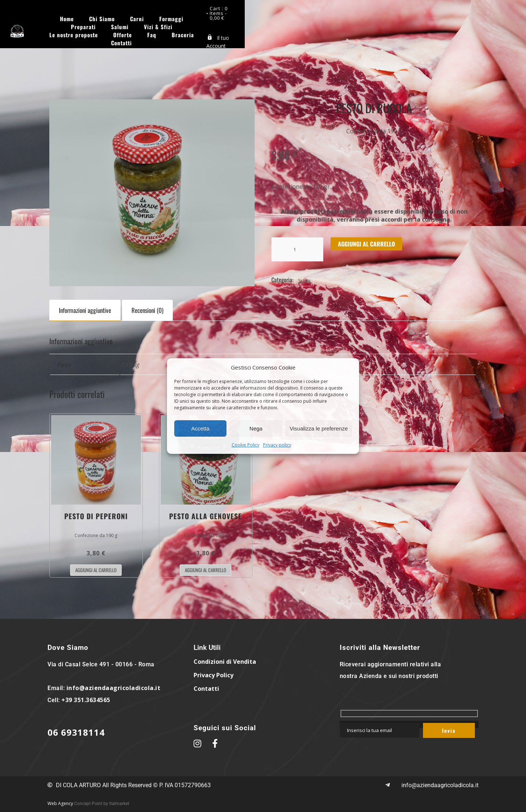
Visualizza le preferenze (319, 428)
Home (99, 17)
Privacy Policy (214, 675)
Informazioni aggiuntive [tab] (85, 310)
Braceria (256, 25)
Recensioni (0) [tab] (147, 310)
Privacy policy (277, 445)
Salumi (280, 17)
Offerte (421, 17)
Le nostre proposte (372, 17)
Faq (224, 25)
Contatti (292, 25)
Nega (256, 428)
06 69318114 (76, 732)
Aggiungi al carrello (366, 244)
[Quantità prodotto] (297, 249)
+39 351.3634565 (86, 700)
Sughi (304, 280)
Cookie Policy (245, 445)
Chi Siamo (134, 17)
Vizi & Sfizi (318, 17)
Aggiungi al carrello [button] (96, 570)
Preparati (243, 17)
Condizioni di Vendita (225, 662)
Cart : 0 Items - (484, 9)
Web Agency (60, 803)
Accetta (200, 428)
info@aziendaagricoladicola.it (114, 688)
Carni (169, 17)
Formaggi (203, 17)
